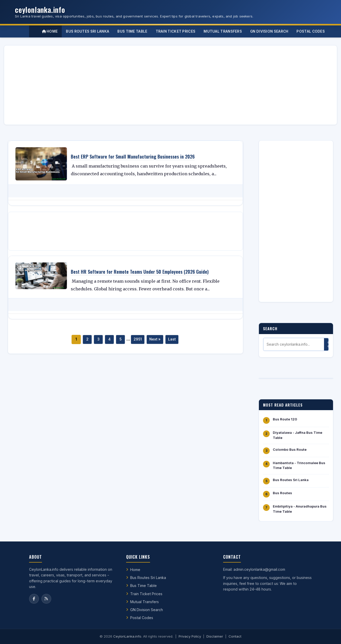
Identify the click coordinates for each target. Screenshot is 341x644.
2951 (138, 339)
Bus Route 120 (285, 419)
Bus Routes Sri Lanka (291, 480)
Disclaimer (215, 636)
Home (50, 31)
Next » (155, 339)
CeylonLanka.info (127, 636)
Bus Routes (282, 493)
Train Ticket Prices (146, 594)
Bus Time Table (143, 586)
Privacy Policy (190, 636)
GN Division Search (147, 610)
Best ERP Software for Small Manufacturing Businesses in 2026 (133, 157)
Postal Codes (142, 618)
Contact (235, 636)
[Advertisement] (163, 85)
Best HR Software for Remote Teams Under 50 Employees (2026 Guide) (140, 272)
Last (172, 339)
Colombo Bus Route (290, 449)
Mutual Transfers (145, 602)
